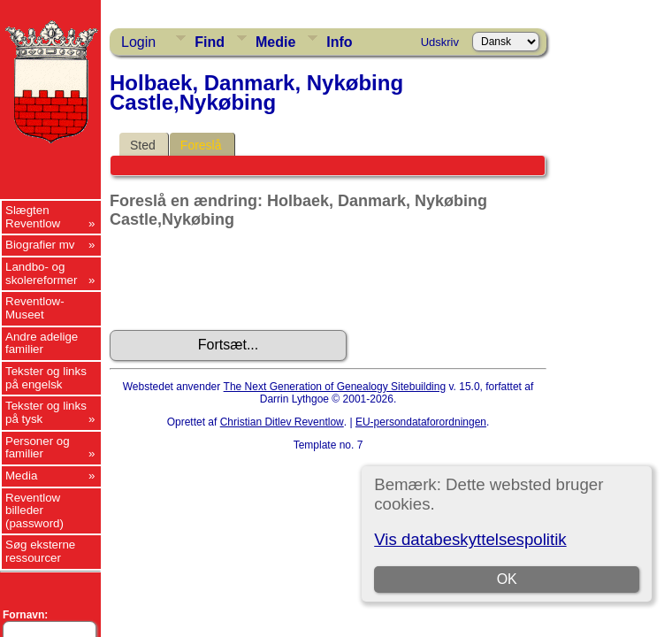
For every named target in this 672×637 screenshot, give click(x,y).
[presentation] (244, 280)
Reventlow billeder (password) (34, 510)
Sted (143, 145)
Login (138, 42)
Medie (275, 42)
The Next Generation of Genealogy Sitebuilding (335, 387)
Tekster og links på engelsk (46, 378)
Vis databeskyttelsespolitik (470, 539)
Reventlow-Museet (35, 308)
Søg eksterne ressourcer (40, 551)
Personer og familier (38, 448)
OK (507, 579)
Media (21, 476)
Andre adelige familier (42, 343)
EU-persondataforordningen (421, 422)
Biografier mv (40, 245)
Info (339, 42)
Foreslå (201, 145)
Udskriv (440, 42)
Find (210, 42)
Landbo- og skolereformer (41, 273)
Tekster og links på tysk (46, 412)
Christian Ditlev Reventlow (282, 422)
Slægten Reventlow (33, 217)
